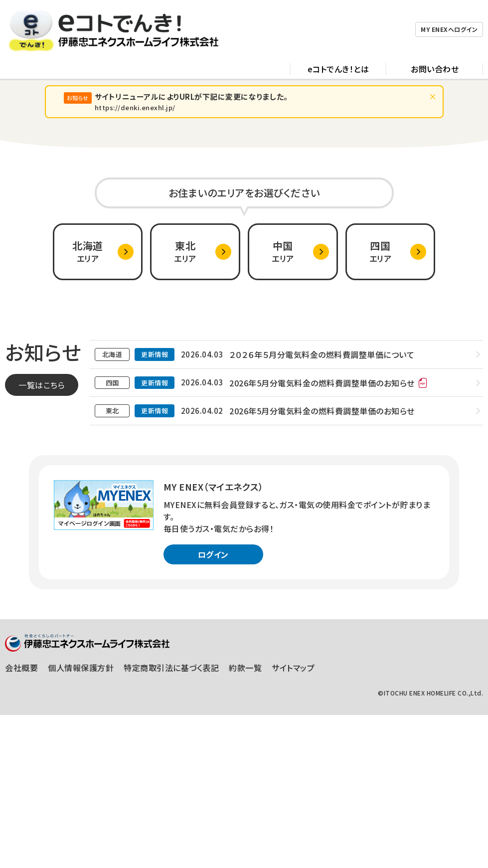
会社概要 (21, 821)
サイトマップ (293, 821)
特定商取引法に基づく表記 (171, 821)
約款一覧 (245, 821)
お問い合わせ (435, 35)
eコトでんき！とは (338, 35)
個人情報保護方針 (81, 821)
